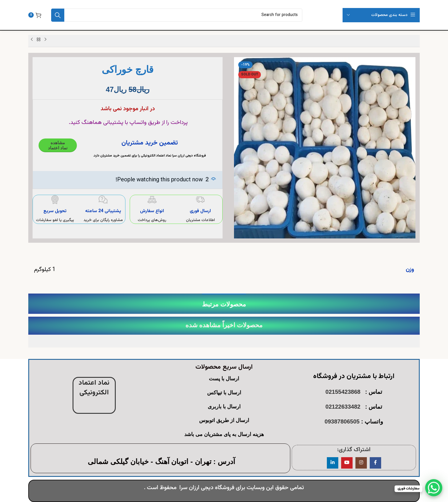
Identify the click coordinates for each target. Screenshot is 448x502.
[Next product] (32, 40)
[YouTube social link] (347, 463)
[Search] (177, 15)
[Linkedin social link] (333, 463)
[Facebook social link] (375, 463)
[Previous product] (45, 40)
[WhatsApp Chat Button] (434, 488)
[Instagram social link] (361, 463)
